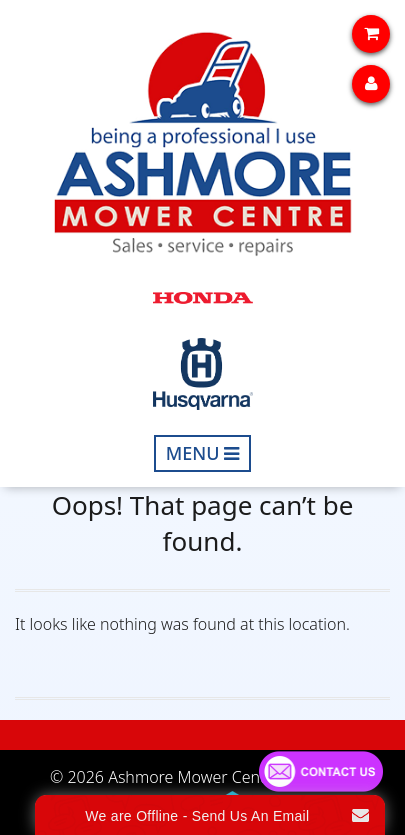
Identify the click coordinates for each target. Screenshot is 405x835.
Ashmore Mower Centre (194, 777)
